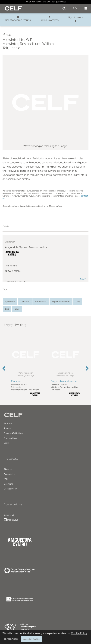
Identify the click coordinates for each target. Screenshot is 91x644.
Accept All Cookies (32, 639)
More (83, 279)
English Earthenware (61, 302)
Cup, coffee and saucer (64, 381)
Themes (7, 428)
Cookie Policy (79, 633)
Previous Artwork (49, 19)
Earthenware (41, 302)
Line (7, 309)
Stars (17, 309)
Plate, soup (17, 381)
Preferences (10, 639)
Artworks (8, 423)
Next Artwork (75, 19)
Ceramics (25, 302)
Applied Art (10, 302)
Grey (78, 302)
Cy (75, 8)
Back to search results (18, 19)
